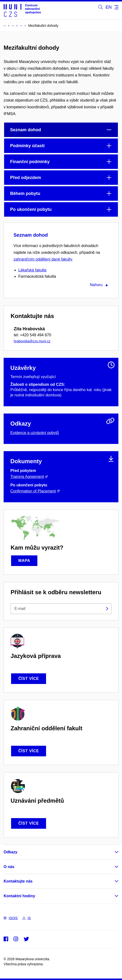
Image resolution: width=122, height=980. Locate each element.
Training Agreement (27, 477)
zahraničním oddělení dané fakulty (43, 259)
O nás (9, 867)
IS (27, 918)
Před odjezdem (26, 178)
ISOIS (11, 918)
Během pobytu (25, 193)
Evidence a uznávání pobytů (35, 433)
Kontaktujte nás (18, 881)
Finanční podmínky (30, 162)
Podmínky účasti (27, 146)
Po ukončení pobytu (31, 209)
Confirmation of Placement (33, 491)
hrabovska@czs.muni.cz (32, 341)
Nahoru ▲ (99, 285)
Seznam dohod (26, 130)
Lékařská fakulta (32, 270)
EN (109, 7)
